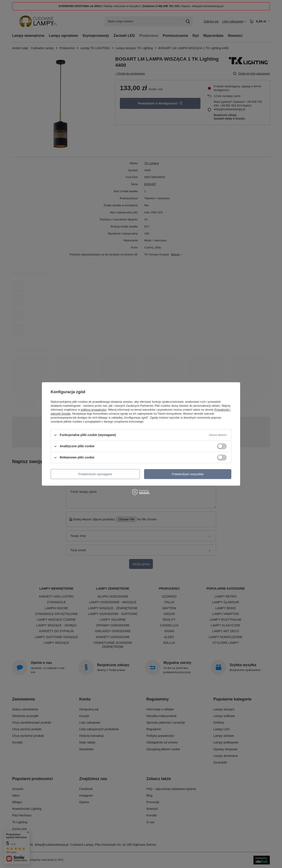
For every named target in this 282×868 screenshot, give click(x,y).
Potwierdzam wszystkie (188, 474)
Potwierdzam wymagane (95, 474)
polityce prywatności (94, 410)
